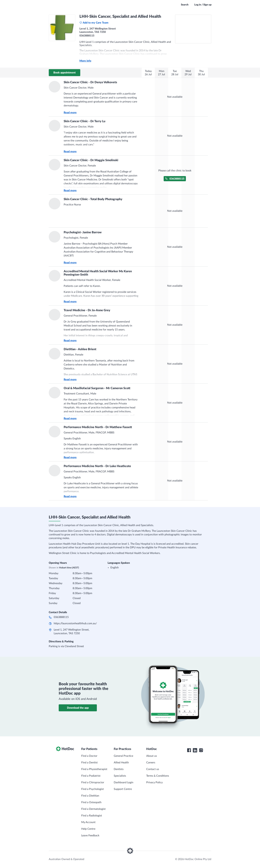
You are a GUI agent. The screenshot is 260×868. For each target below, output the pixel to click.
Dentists (119, 769)
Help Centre (88, 829)
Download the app (78, 708)
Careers (151, 763)
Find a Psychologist (93, 789)
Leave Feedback (90, 836)
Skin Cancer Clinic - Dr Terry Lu (84, 121)
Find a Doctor (89, 756)
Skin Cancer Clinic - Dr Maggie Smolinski (91, 160)
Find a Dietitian (90, 796)
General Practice (123, 756)
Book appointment (65, 73)
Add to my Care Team (94, 23)
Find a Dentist (89, 763)
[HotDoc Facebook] (189, 750)
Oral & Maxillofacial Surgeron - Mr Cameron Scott (97, 388)
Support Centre (123, 789)
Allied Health (121, 763)
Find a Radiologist (92, 816)
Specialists (120, 776)
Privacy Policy (154, 782)
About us (152, 756)
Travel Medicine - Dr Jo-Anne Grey (87, 310)
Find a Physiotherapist (94, 769)
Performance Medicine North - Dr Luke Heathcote (97, 466)
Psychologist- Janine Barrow (83, 232)
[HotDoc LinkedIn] (195, 750)
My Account (88, 822)
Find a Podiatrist (91, 776)
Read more (70, 113)
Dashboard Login (124, 782)
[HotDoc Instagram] (201, 750)
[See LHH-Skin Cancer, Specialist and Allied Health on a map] (193, 29)
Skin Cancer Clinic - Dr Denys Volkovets (90, 82)
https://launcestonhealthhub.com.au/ (75, 623)
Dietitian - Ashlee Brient (80, 349)
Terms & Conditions (158, 776)
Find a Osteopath (91, 802)
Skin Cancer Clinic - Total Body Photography (93, 199)
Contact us (153, 769)
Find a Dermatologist (93, 809)
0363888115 (175, 179)
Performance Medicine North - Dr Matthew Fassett (98, 427)
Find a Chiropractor (93, 782)
